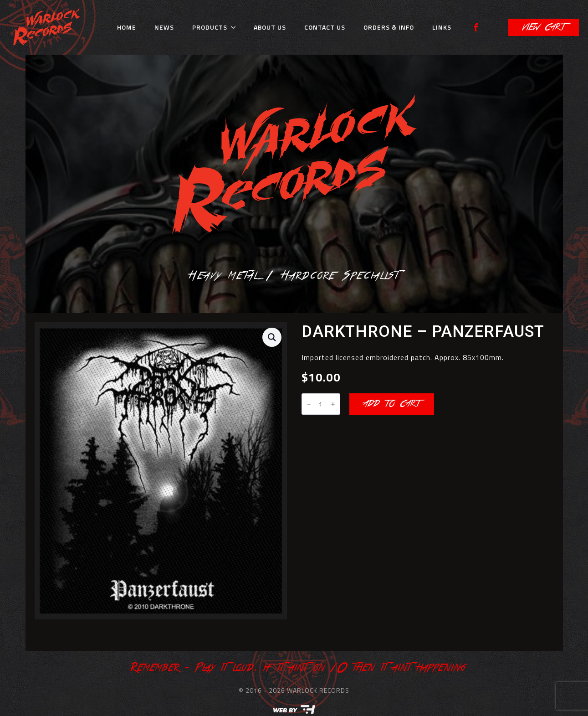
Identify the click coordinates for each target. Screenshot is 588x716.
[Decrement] (309, 404)
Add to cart (392, 404)
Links (442, 27)
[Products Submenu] (236, 27)
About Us (270, 27)
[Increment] (333, 404)
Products (210, 27)
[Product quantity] (321, 404)
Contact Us (325, 27)
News (164, 27)
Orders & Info (389, 27)
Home (127, 27)
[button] (272, 337)
